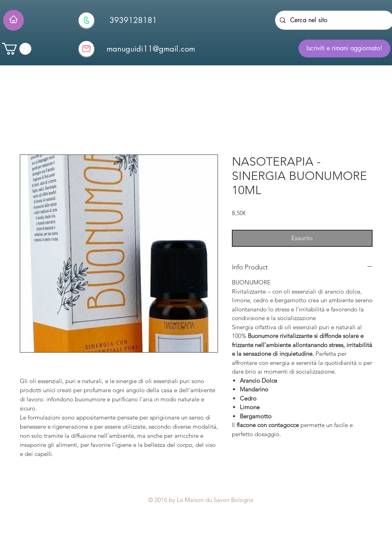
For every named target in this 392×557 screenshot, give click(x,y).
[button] (17, 49)
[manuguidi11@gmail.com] (151, 49)
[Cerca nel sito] (334, 20)
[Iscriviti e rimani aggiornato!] (344, 49)
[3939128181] (133, 20)
